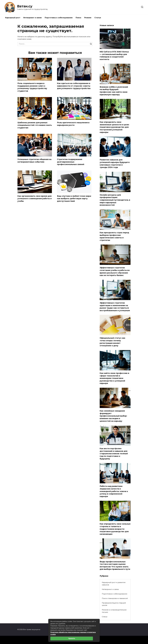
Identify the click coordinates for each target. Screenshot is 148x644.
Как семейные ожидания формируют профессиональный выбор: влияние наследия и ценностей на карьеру (113, 416)
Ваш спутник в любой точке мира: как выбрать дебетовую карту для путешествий (74, 199)
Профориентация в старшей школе (114, 604)
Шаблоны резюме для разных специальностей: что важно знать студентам (35, 125)
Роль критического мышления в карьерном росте (73, 124)
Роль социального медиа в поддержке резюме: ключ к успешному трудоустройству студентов (32, 87)
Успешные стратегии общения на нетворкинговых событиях (34, 161)
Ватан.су (25, 6)
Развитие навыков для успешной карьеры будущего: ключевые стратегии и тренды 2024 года (115, 163)
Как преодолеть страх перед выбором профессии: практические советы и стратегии (114, 236)
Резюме (88, 18)
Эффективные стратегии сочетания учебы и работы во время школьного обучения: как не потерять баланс (115, 271)
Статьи (98, 18)
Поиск (78, 18)
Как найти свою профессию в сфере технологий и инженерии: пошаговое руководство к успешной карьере (114, 378)
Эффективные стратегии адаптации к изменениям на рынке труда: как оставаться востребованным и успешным (115, 307)
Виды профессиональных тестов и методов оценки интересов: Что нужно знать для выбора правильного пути (115, 565)
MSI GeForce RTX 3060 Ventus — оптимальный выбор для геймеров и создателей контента (114, 56)
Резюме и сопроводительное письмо (114, 611)
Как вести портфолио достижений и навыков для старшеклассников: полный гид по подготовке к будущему (114, 454)
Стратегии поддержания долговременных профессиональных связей (71, 162)
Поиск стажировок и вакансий (115, 598)
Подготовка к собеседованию (59, 18)
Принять (72, 638)
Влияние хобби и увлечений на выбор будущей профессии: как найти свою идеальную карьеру (114, 91)
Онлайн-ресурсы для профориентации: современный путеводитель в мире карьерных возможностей (115, 200)
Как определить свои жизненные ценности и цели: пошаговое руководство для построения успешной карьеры (114, 127)
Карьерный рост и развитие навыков (114, 584)
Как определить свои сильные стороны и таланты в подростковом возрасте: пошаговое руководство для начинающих (115, 529)
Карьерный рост (13, 18)
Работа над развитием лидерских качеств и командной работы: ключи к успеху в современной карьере (114, 491)
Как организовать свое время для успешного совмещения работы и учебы (35, 199)
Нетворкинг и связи (32, 18)
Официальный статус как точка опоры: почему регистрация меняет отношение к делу (112, 342)
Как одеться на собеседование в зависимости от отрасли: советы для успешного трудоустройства (74, 86)
